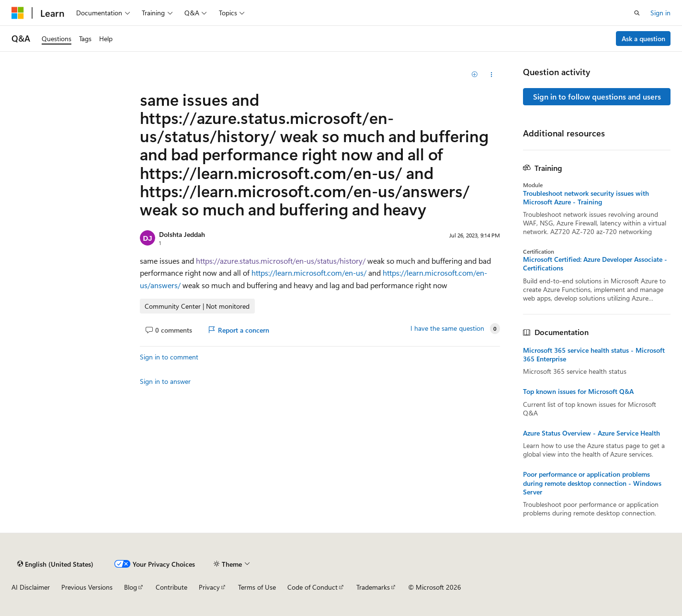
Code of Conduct (313, 587)
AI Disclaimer (31, 587)
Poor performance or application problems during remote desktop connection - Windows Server (592, 483)
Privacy (209, 587)
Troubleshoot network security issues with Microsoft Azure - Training (586, 198)
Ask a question (643, 39)
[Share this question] (492, 75)
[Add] (475, 75)
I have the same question (447, 328)
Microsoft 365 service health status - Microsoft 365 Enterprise (594, 355)
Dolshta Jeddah (182, 234)
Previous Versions (87, 587)
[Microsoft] (18, 13)
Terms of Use (257, 587)
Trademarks (373, 587)
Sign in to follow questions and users (597, 96)
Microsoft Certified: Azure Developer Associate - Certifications (595, 264)
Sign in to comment (169, 357)
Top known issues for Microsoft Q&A (578, 392)
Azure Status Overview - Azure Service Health (591, 433)
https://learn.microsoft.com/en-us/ (309, 273)
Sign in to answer (165, 381)
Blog (131, 587)
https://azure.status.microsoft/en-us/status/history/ (281, 261)
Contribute (171, 587)
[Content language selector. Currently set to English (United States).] (55, 564)
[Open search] (637, 13)
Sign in (660, 13)
